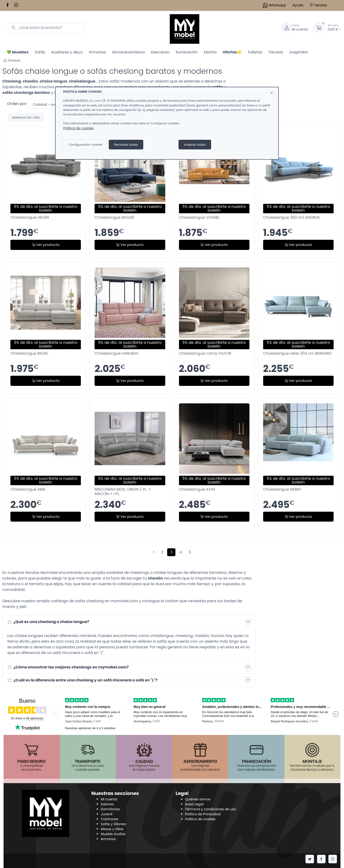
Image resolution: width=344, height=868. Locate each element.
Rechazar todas (126, 145)
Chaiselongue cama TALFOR (205, 353)
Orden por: (17, 104)
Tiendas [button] (276, 52)
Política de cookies (200, 819)
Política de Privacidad (203, 814)
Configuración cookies (85, 145)
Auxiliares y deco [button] (67, 52)
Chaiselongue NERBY (282, 489)
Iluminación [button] (187, 52)
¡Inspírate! (298, 52)
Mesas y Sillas (112, 829)
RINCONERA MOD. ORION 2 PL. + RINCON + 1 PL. (123, 492)
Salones (107, 804)
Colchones (110, 819)
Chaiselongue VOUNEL (200, 217)
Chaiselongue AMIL (28, 489)
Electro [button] (210, 52)
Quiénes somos (198, 799)
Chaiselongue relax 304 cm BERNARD (297, 353)
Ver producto (46, 245)
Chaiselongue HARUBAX (116, 353)
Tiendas (318, 5)
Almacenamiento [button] (128, 52)
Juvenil (107, 814)
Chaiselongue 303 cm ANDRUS (292, 217)
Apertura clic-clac (26, 117)
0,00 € (334, 28)
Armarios (108, 839)
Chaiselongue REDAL (29, 353)
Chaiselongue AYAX (197, 489)
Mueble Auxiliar (113, 834)
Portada (12, 60)
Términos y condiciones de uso (211, 809)
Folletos (255, 52)
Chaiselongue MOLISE (114, 217)
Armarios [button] (98, 52)
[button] (18, 52)
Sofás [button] (40, 52)
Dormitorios (110, 809)
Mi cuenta (109, 799)
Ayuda (298, 5)
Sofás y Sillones (113, 824)
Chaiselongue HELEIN (30, 217)
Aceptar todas (195, 145)
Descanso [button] (160, 52)
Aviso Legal (194, 804)
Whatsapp (275, 5)
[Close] (272, 93)
